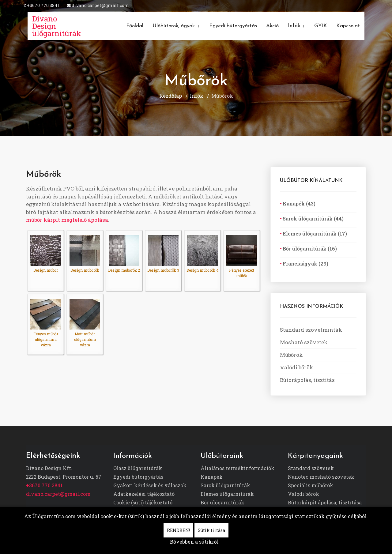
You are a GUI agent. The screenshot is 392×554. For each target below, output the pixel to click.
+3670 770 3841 (43, 5)
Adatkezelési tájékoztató (144, 494)
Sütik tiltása (211, 530)
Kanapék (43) (298, 204)
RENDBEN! (178, 530)
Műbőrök (291, 355)
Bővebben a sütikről (194, 542)
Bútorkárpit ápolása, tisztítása (325, 502)
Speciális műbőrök (311, 485)
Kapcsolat (348, 26)
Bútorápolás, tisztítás (307, 380)
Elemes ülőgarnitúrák (227, 494)
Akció (272, 26)
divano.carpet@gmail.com (100, 5)
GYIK (321, 26)
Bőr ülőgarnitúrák (222, 502)
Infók (294, 26)
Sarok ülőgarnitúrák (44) (313, 219)
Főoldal (135, 26)
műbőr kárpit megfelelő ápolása (67, 220)
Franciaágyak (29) (305, 264)
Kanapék (212, 477)
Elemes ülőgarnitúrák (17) (314, 234)
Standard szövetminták (311, 330)
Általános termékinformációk (237, 468)
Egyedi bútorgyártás (233, 26)
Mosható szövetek (304, 342)
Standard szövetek (311, 468)
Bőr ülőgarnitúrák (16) (309, 249)
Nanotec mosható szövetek (321, 477)
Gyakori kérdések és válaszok (150, 485)
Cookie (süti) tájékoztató (143, 502)
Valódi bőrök (297, 367)
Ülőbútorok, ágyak (174, 26)
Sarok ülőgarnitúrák (225, 485)
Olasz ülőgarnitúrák (138, 468)
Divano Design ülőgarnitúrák (57, 26)
